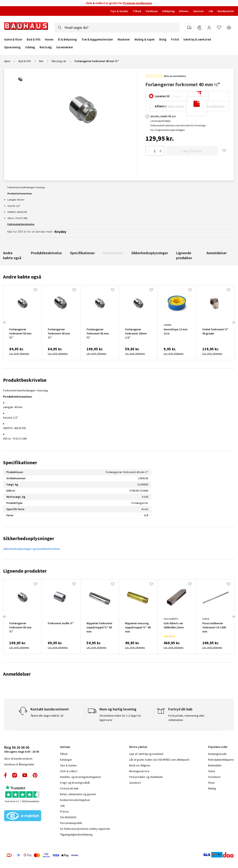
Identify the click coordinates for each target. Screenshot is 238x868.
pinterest (35, 775)
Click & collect (69, 771)
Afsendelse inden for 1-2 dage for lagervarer (120, 718)
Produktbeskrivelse (46, 253)
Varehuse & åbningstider (19, 764)
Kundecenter (226, 11)
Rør (41, 61)
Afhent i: (161, 106)
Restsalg (46, 47)
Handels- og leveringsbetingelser (81, 777)
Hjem (7, 61)
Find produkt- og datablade (146, 777)
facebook (6, 775)
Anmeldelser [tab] (17, 674)
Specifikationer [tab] (20, 462)
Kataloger (66, 760)
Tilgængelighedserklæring (76, 834)
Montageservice (139, 771)
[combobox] (117, 28)
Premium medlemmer (138, 3)
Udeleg (30, 47)
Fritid (175, 39)
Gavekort (135, 783)
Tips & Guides (119, 11)
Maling (212, 788)
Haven (49, 39)
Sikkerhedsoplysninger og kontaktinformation (32, 549)
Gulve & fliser (13, 39)
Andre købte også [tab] (22, 277)
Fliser (212, 783)
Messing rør (59, 61)
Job (211, 11)
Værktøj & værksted (197, 39)
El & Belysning (67, 39)
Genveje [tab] (65, 747)
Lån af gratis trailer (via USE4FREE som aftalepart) (159, 760)
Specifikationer (82, 253)
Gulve (212, 771)
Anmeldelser (217, 253)
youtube (25, 775)
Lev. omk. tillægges (19, 353)
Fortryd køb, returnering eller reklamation (186, 718)
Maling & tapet (145, 39)
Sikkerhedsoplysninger (150, 253)
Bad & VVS (34, 39)
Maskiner (124, 39)
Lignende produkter (184, 255)
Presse (64, 811)
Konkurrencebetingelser (75, 800)
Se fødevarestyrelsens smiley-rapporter (85, 829)
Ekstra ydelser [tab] (138, 747)
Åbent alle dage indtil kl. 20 (47, 716)
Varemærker (65, 47)
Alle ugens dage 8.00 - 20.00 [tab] (22, 749)
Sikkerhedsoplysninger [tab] (29, 538)
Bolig (163, 39)
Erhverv (184, 11)
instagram (15, 775)
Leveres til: (162, 96)
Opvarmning (12, 47)
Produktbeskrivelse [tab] (25, 380)
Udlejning (168, 11)
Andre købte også (12, 255)
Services (198, 11)
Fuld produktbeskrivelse (21, 224)
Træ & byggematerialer (97, 39)
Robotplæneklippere (221, 760)
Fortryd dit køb (69, 788)
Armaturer (214, 777)
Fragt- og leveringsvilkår (75, 783)
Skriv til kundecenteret (18, 759)
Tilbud (137, 11)
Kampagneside (217, 754)
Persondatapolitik (71, 823)
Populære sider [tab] (218, 747)
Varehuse (152, 11)
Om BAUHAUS (68, 817)
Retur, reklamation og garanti (78, 794)
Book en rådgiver (140, 765)
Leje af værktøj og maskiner (146, 754)
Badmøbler (215, 765)
